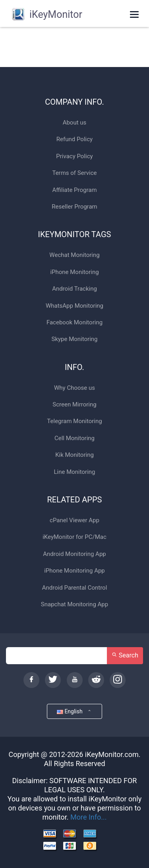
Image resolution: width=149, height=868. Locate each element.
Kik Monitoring (74, 455)
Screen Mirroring (74, 405)
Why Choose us (74, 388)
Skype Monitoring (74, 339)
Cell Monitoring (74, 438)
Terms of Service (74, 173)
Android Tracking (74, 289)
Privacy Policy (74, 156)
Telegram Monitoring (74, 421)
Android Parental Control (75, 588)
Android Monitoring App (74, 554)
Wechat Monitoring (74, 255)
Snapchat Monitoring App (74, 605)
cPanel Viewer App (74, 520)
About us (75, 123)
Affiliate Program (74, 190)
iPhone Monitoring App (74, 571)
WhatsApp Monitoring (74, 306)
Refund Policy (74, 139)
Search (125, 655)
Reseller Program (74, 207)
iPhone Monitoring (74, 272)
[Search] (56, 656)
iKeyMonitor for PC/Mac (74, 537)
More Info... (89, 817)
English (74, 711)
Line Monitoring (74, 472)
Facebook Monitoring (74, 323)
